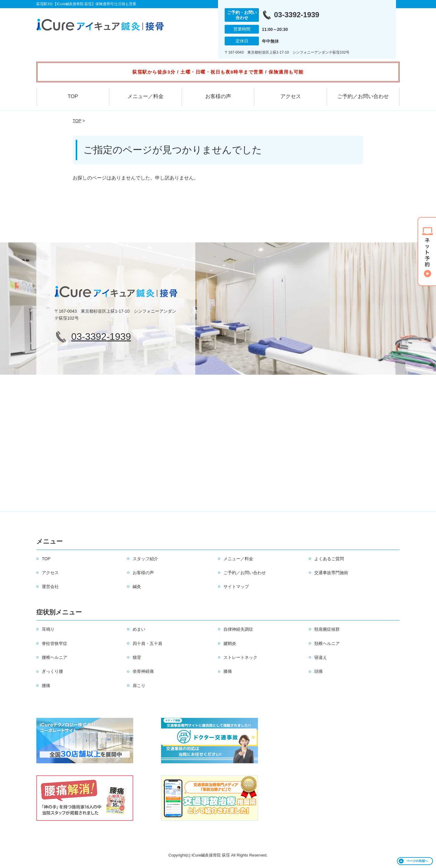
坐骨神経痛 (143, 671)
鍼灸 (137, 587)
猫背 (137, 657)
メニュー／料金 (145, 96)
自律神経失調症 (238, 629)
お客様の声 (218, 96)
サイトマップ (236, 587)
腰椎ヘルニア (54, 657)
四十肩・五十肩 (147, 643)
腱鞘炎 (230, 643)
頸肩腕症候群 (327, 629)
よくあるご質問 (329, 559)
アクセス (291, 96)
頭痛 (319, 671)
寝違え (321, 657)
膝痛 (228, 671)
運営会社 (50, 587)
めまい (139, 629)
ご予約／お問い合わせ (363, 96)
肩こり (139, 686)
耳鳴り (48, 629)
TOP (73, 96)
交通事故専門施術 (331, 573)
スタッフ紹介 (145, 559)
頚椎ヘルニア (327, 643)
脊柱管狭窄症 (54, 643)
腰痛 (46, 686)
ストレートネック (240, 657)
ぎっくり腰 (52, 671)
